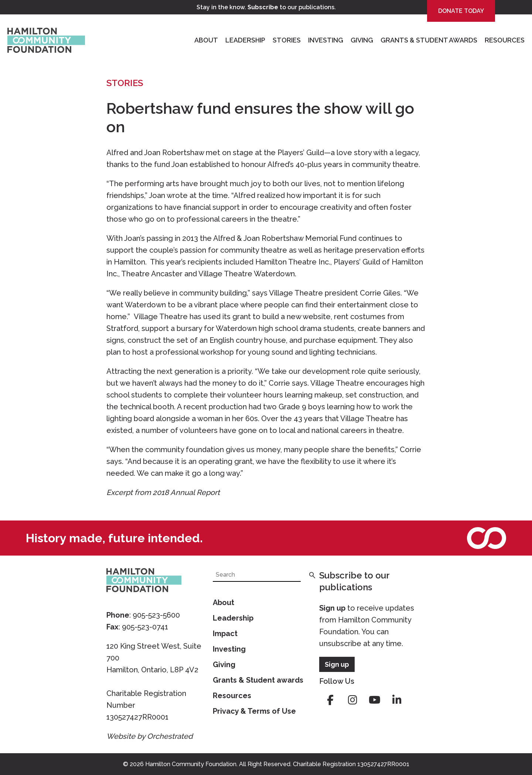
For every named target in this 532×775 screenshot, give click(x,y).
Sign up (332, 608)
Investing (326, 40)
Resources (505, 40)
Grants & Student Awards (429, 40)
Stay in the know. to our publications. (266, 7)
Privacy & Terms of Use (254, 711)
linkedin (397, 700)
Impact (225, 634)
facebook (330, 700)
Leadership (245, 40)
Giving (362, 40)
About (206, 40)
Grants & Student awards (258, 680)
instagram (352, 700)
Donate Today (461, 11)
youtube (375, 700)
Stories (287, 40)
